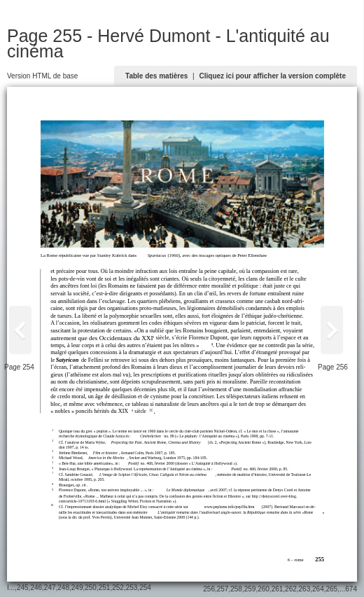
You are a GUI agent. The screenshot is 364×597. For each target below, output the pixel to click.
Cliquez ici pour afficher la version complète (273, 76)
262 (291, 589)
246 (36, 588)
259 (250, 589)
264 (318, 589)
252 (118, 588)
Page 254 (19, 367)
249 (77, 588)
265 (332, 589)
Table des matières (156, 76)
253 (132, 588)
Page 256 (333, 367)
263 (305, 589)
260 (264, 589)
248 (63, 588)
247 (50, 588)
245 (23, 588)
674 (351, 589)
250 (91, 588)
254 (145, 588)
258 (236, 589)
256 (209, 589)
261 (278, 589)
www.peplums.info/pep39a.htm (230, 507)
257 (223, 589)
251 (105, 588)
